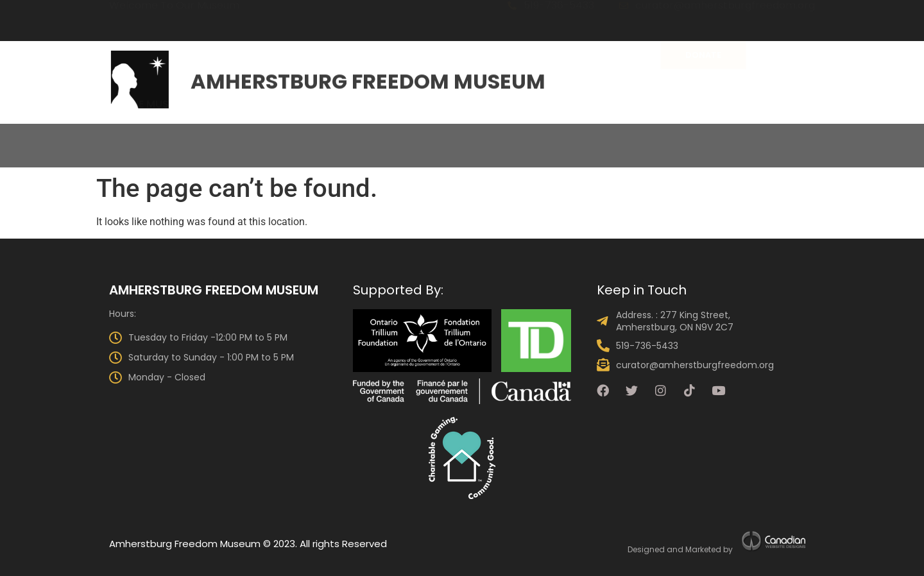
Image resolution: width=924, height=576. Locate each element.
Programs (546, 136)
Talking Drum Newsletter (767, 136)
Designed (646, 549)
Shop (872, 136)
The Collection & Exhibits (290, 136)
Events (473, 136)
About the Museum (142, 136)
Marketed (703, 549)
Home (53, 136)
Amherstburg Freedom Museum (368, 78)
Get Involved (637, 136)
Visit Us (408, 136)
